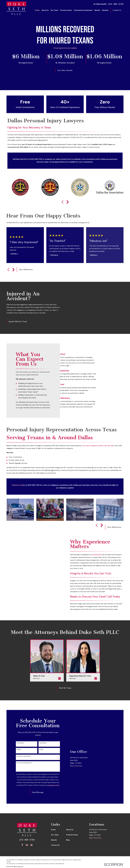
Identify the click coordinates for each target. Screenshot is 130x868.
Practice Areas (72, 835)
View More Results (65, 70)
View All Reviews (26, 270)
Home (53, 830)
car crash (86, 446)
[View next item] (68, 202)
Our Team (55, 835)
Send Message (38, 792)
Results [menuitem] (97, 10)
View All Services (114, 527)
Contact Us (117, 10)
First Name (20, 743)
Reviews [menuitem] (105, 10)
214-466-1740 (116, 4)
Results (54, 840)
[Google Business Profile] (32, 845)
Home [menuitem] (37, 10)
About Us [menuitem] (45, 10)
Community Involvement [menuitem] (83, 10)
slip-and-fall (109, 446)
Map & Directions (76, 788)
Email (41, 749)
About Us (70, 830)
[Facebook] (22, 845)
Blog (68, 840)
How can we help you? (24, 763)
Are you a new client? (24, 756)
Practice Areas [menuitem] (66, 10)
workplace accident (97, 446)
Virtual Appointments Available (65, 48)
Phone (19, 749)
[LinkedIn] (27, 845)
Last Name (43, 743)
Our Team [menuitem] (54, 10)
